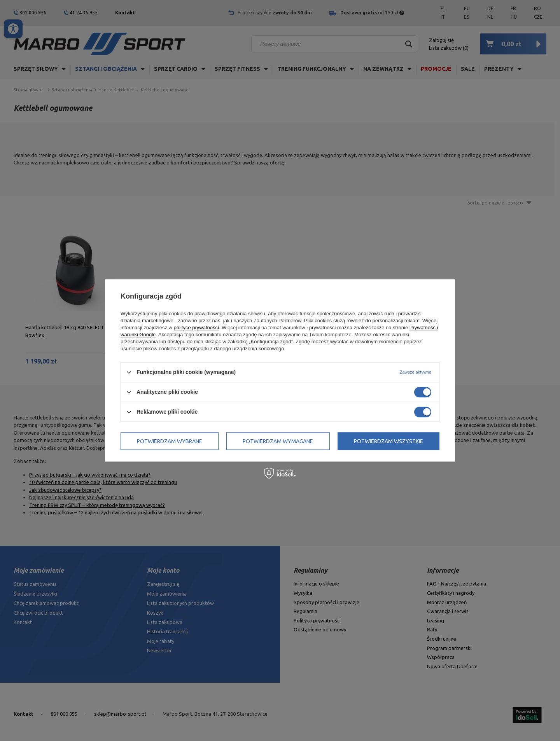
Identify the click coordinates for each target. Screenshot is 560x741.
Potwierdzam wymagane (278, 441)
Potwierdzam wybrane (170, 441)
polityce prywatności (196, 328)
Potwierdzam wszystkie (388, 441)
